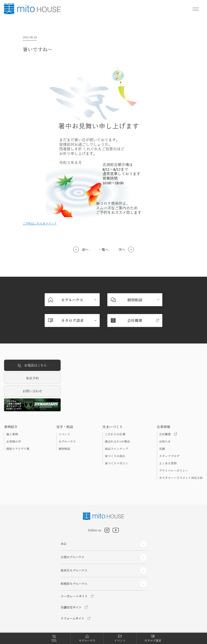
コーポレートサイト (74, 596)
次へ (122, 250)
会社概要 (168, 434)
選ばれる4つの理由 (117, 441)
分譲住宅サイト (71, 607)
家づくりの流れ (115, 456)
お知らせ (165, 441)
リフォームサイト (73, 618)
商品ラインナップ (116, 449)
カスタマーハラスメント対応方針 (181, 478)
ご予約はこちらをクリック (40, 223)
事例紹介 (11, 427)
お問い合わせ (32, 391)
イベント (64, 434)
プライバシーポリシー (174, 470)
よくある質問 (168, 463)
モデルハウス (67, 441)
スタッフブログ (169, 456)
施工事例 (12, 434)
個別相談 (64, 449)
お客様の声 (14, 441)
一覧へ (103, 250)
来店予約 (32, 378)
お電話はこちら (32, 365)
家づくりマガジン (116, 463)
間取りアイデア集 (18, 449)
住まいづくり (113, 427)
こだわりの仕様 (115, 434)
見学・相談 (65, 427)
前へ (85, 250)
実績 (162, 449)
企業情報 (164, 427)
